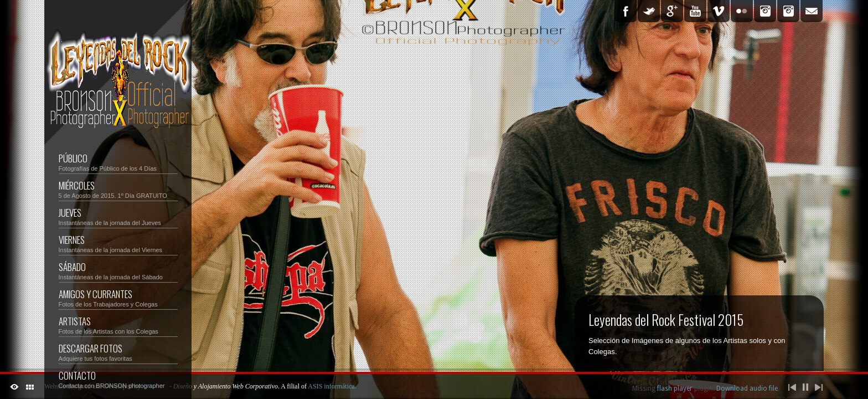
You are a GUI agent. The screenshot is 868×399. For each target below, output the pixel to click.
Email (812, 11)
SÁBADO (72, 267)
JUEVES (118, 216)
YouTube (695, 11)
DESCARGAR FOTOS (118, 352)
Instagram (765, 11)
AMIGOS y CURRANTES (118, 297)
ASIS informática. (332, 386)
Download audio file (747, 388)
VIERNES (118, 243)
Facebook (626, 11)
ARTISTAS (118, 324)
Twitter (649, 11)
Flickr (742, 11)
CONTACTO (118, 379)
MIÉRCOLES (118, 189)
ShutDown (14, 387)
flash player (675, 388)
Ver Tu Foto (788, 11)
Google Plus (672, 11)
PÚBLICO (118, 162)
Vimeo (719, 11)
